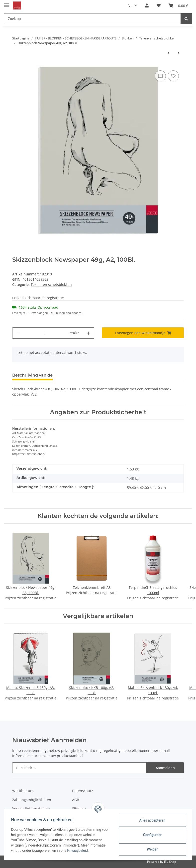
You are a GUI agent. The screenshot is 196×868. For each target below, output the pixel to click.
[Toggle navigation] (6, 3)
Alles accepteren (151, 820)
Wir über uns (23, 791)
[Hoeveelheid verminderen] (18, 333)
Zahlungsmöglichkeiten (32, 800)
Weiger (151, 849)
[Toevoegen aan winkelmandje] (143, 333)
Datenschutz (83, 791)
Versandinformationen (31, 808)
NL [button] (130, 5)
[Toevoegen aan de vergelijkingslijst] (160, 76)
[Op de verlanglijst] (173, 76)
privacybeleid (72, 751)
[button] (147, 5)
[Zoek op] (92, 19)
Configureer (151, 835)
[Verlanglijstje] (159, 5)
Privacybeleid (79, 851)
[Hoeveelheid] (45, 333)
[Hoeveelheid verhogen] (88, 333)
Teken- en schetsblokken (51, 285)
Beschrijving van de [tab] (32, 375)
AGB (76, 800)
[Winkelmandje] (178, 5)
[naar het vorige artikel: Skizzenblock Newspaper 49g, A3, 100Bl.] (168, 53)
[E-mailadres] (79, 768)
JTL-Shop (170, 862)
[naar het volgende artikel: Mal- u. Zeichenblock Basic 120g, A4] (179, 53)
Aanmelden (165, 768)
